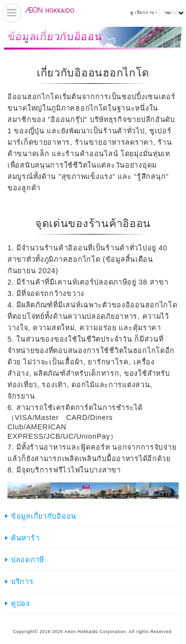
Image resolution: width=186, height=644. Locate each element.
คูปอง (20, 603)
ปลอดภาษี (28, 560)
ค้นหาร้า (25, 538)
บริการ (22, 582)
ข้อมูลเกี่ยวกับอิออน (44, 516)
